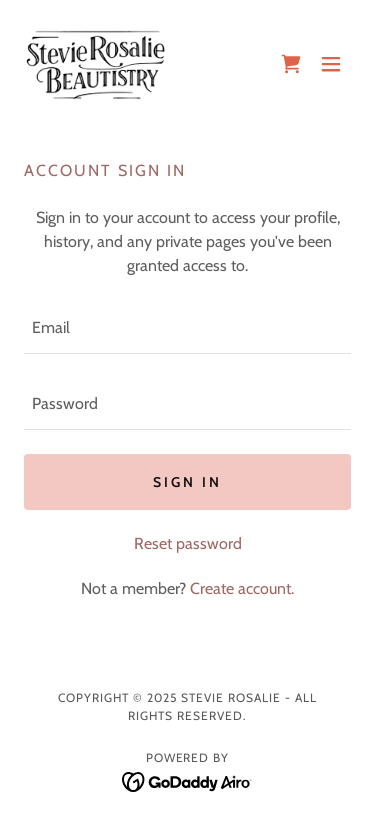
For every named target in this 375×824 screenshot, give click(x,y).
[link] (96, 64)
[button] (331, 64)
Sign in (187, 482)
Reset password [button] (188, 543)
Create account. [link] (242, 588)
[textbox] (187, 328)
